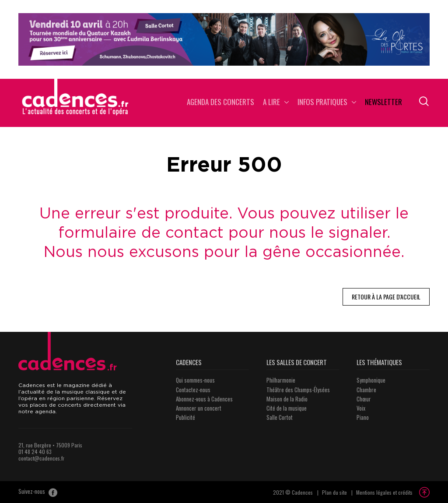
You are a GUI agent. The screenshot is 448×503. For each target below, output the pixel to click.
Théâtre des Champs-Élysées (298, 390)
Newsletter (383, 103)
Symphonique (371, 380)
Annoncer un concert (199, 408)
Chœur (364, 399)
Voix (361, 408)
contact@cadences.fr (41, 458)
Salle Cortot (280, 417)
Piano (363, 417)
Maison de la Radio (287, 399)
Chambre (366, 390)
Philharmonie (281, 380)
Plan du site (334, 492)
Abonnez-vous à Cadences (204, 399)
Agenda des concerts (220, 103)
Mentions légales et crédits (384, 492)
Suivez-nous (38, 492)
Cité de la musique (287, 408)
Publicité (185, 417)
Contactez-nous (193, 390)
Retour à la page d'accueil (386, 297)
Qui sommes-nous (195, 380)
